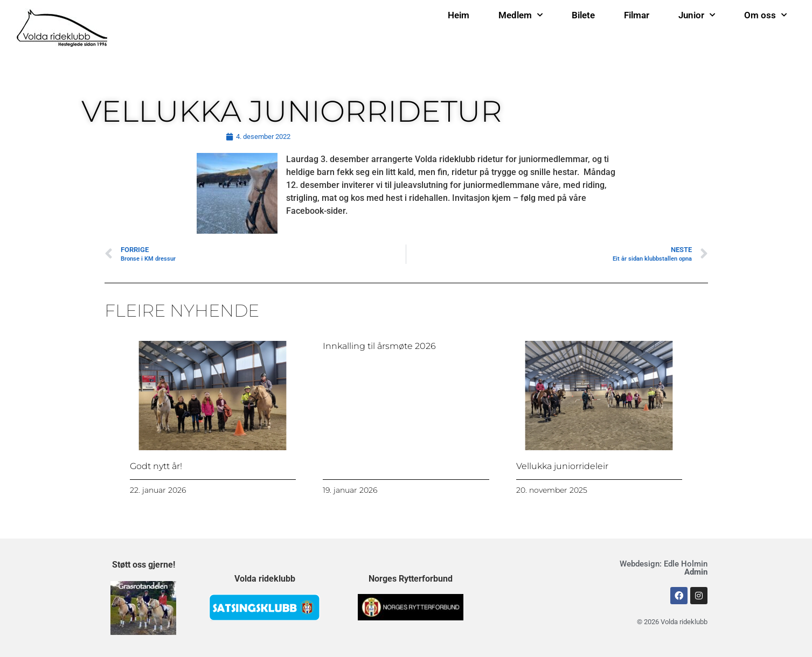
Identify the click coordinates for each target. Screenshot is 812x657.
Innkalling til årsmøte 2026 (379, 346)
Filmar (637, 15)
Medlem (520, 15)
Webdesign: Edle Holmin (664, 568)
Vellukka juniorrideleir (562, 466)
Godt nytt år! (156, 466)
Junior (697, 15)
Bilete (583, 15)
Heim (459, 15)
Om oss (765, 15)
